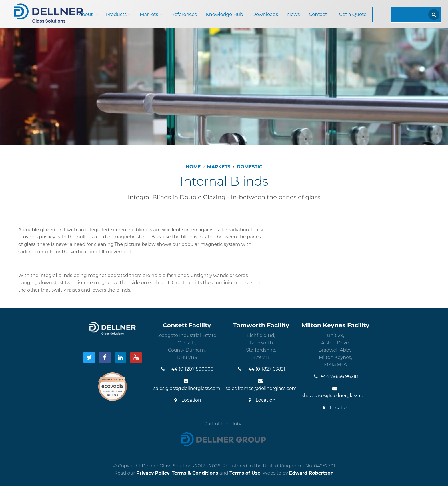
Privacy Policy (153, 473)
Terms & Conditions (195, 473)
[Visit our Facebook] (105, 358)
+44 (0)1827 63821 (261, 369)
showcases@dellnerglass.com (335, 392)
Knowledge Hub (225, 14)
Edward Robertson (311, 473)
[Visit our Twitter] (89, 358)
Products (118, 14)
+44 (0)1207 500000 (187, 369)
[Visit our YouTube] (136, 358)
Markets (151, 14)
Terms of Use (245, 473)
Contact (318, 14)
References (184, 14)
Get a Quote (353, 14)
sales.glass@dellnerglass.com (187, 385)
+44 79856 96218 (335, 376)
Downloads (265, 14)
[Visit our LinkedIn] (120, 358)
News (293, 14)
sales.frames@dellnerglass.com (261, 385)
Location (187, 400)
